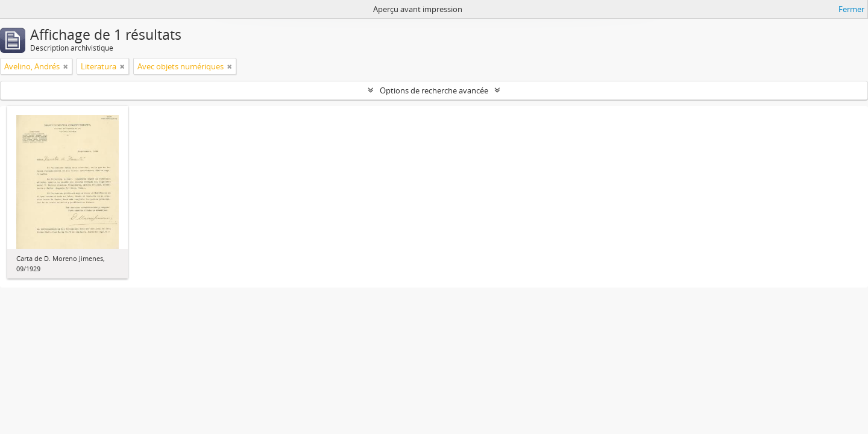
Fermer (851, 9)
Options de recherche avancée (434, 90)
